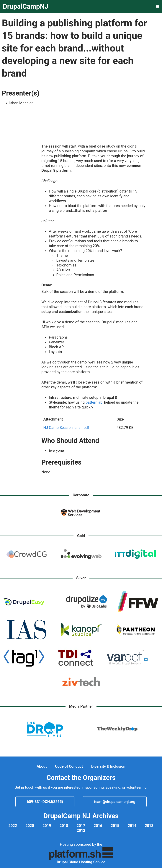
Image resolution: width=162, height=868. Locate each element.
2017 (81, 826)
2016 (98, 826)
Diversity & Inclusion (108, 766)
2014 (132, 826)
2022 (13, 826)
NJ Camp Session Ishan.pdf (66, 428)
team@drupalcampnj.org (115, 802)
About (42, 766)
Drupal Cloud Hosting (75, 862)
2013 (149, 826)
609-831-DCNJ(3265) (45, 802)
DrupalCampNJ (26, 7)
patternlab (94, 402)
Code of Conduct (69, 766)
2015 (115, 826)
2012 (81, 830)
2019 (47, 826)
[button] (158, 7)
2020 (30, 826)
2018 (64, 826)
